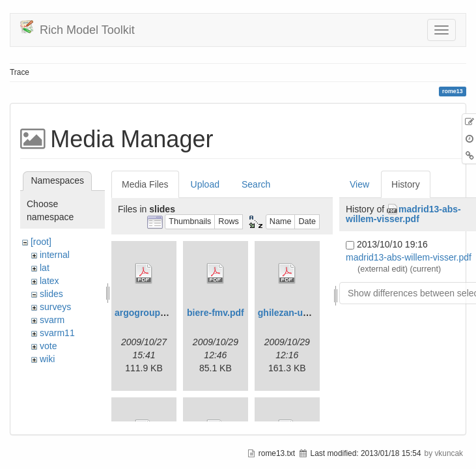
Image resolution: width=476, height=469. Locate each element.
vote (48, 346)
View (359, 184)
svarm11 (57, 333)
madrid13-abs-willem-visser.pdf (403, 214)
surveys (55, 307)
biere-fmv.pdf (216, 313)
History (406, 184)
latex (49, 281)
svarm (52, 320)
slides (51, 294)
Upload (205, 184)
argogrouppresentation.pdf (173, 313)
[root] (41, 242)
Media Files (145, 184)
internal (55, 255)
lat (45, 268)
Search (256, 184)
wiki (47, 359)
